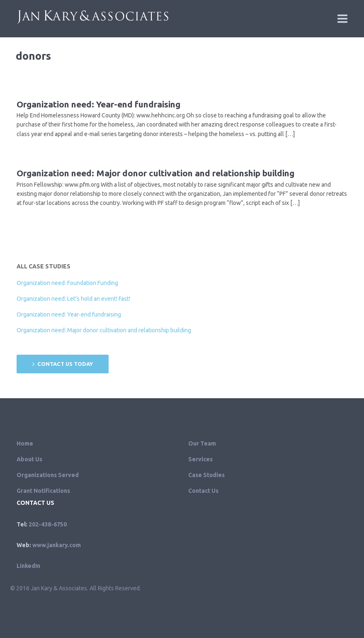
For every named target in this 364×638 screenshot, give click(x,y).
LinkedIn (28, 566)
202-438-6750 (48, 524)
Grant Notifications (43, 491)
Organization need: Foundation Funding (67, 283)
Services (200, 459)
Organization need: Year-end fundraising (98, 104)
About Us (29, 459)
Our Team (202, 443)
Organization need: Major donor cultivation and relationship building (155, 173)
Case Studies (206, 475)
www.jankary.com (57, 545)
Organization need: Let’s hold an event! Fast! (73, 299)
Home (25, 443)
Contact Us (203, 491)
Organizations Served (48, 475)
